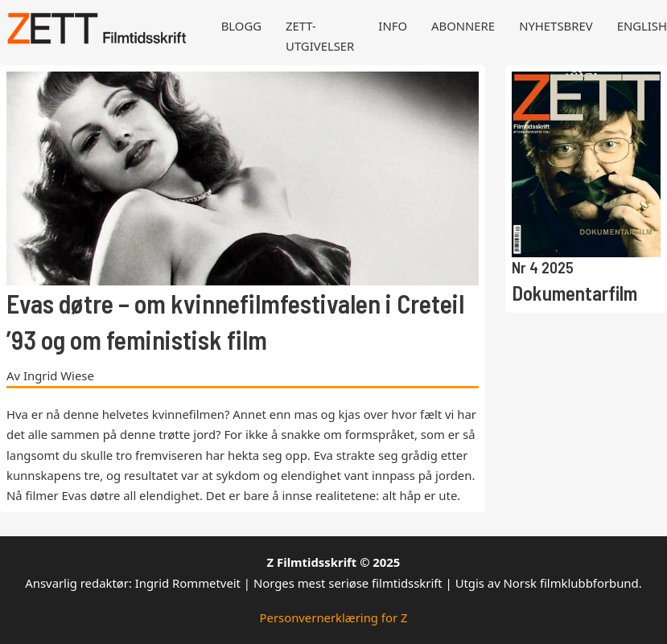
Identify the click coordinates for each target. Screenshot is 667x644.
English (642, 26)
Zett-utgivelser (320, 36)
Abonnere (463, 26)
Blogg (241, 26)
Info (393, 26)
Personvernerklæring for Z (334, 617)
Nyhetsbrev (556, 26)
